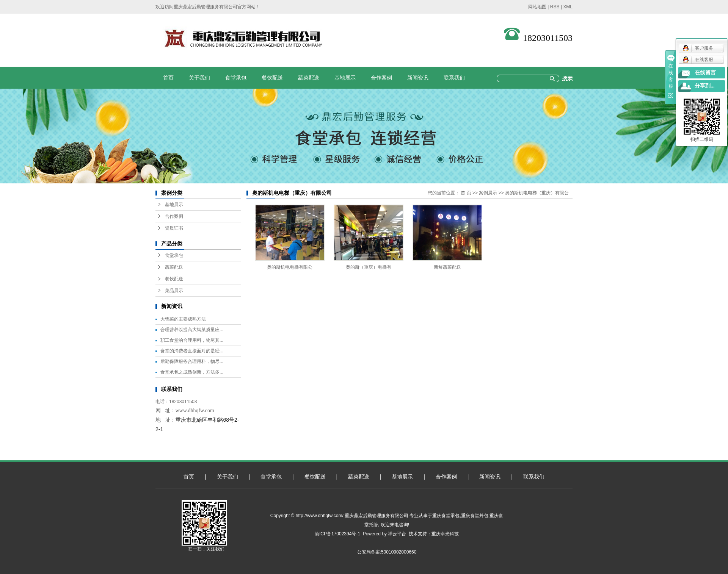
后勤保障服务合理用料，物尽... (192, 361)
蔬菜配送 (309, 78)
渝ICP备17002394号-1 (337, 534)
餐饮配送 (272, 78)
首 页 (466, 193)
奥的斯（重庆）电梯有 (369, 267)
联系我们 (454, 78)
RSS (555, 7)
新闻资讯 (418, 78)
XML (568, 7)
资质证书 (174, 228)
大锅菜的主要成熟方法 (183, 319)
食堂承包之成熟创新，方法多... (192, 372)
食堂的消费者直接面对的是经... (192, 351)
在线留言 (705, 73)
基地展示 (345, 78)
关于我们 (199, 78)
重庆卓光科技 (445, 534)
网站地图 (537, 7)
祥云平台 (397, 534)
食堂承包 (236, 78)
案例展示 (488, 193)
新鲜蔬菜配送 (447, 267)
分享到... (705, 86)
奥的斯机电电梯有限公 (290, 267)
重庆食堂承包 (446, 516)
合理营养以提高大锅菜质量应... (192, 330)
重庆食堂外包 (475, 516)
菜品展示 (174, 291)
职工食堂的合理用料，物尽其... (192, 340)
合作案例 (381, 78)
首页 (168, 78)
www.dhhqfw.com (195, 411)
